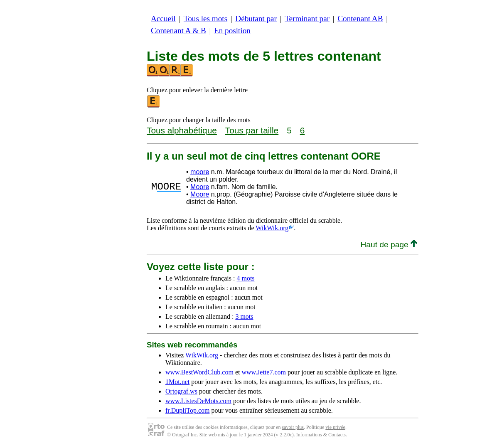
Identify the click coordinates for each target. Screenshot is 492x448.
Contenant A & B (178, 31)
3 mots (244, 316)
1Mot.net (177, 382)
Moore (200, 187)
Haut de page (389, 245)
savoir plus (293, 427)
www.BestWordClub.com (199, 372)
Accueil (163, 18)
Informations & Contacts (321, 435)
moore (200, 172)
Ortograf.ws (181, 391)
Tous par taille (252, 130)
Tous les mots (205, 18)
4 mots (245, 278)
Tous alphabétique (182, 130)
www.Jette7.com (264, 372)
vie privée (335, 427)
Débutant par (256, 18)
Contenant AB (360, 18)
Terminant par (307, 18)
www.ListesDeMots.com (198, 401)
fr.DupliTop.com (187, 410)
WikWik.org (272, 228)
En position (232, 31)
